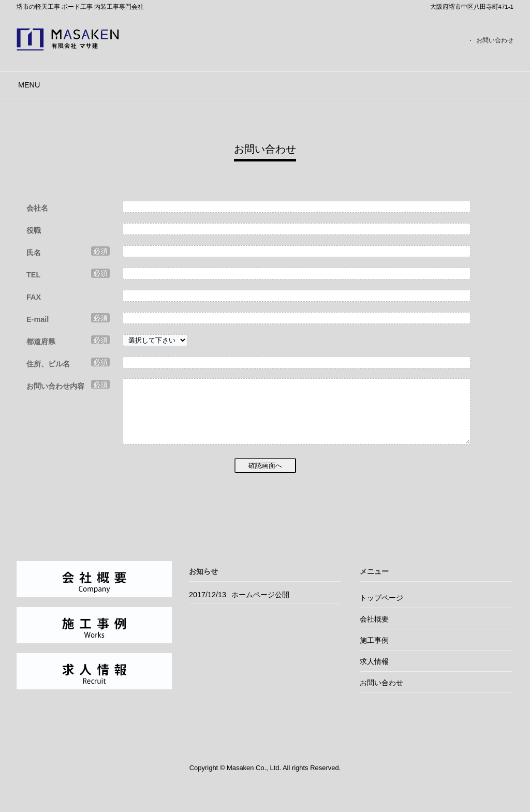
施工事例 (374, 653)
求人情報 (374, 674)
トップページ (381, 610)
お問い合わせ (495, 40)
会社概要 (374, 631)
